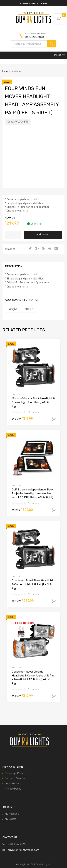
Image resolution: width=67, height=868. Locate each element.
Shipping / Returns (16, 773)
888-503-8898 (34, 37)
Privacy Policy (13, 789)
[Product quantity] (13, 235)
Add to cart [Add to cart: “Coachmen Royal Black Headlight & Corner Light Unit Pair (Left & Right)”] (54, 601)
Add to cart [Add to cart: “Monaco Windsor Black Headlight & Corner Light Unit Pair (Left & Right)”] (54, 419)
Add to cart (43, 235)
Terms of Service (15, 778)
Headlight (17, 394)
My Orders (11, 819)
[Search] (52, 44)
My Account (12, 814)
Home (5, 71)
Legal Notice (12, 784)
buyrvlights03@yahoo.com (23, 850)
